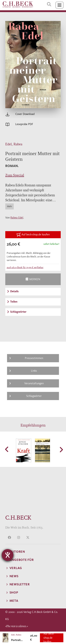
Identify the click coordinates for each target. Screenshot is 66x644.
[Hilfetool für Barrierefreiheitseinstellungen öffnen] (8, 555)
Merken (33, 279)
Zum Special (15, 175)
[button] (7, 449)
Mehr (10, 206)
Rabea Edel (17, 218)
